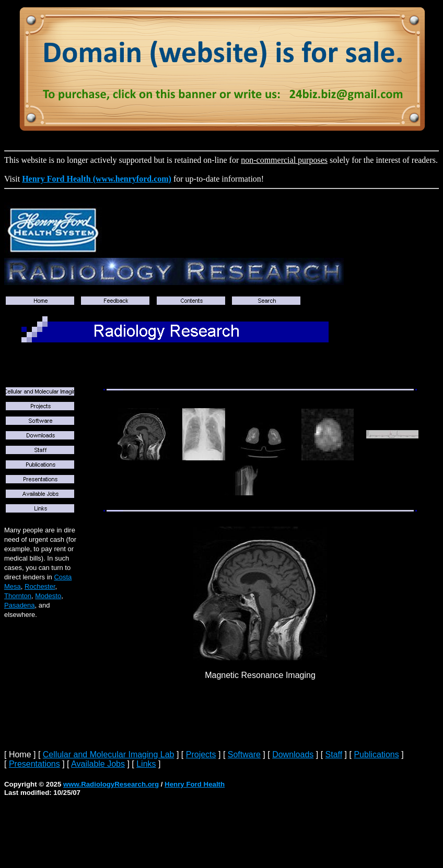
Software (244, 754)
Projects (201, 754)
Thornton (18, 596)
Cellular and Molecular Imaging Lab (109, 754)
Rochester (40, 586)
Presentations (34, 764)
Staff (334, 754)
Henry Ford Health (195, 784)
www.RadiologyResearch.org (111, 784)
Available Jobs (98, 764)
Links (146, 764)
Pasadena (20, 605)
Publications (376, 754)
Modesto (48, 596)
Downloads (293, 754)
